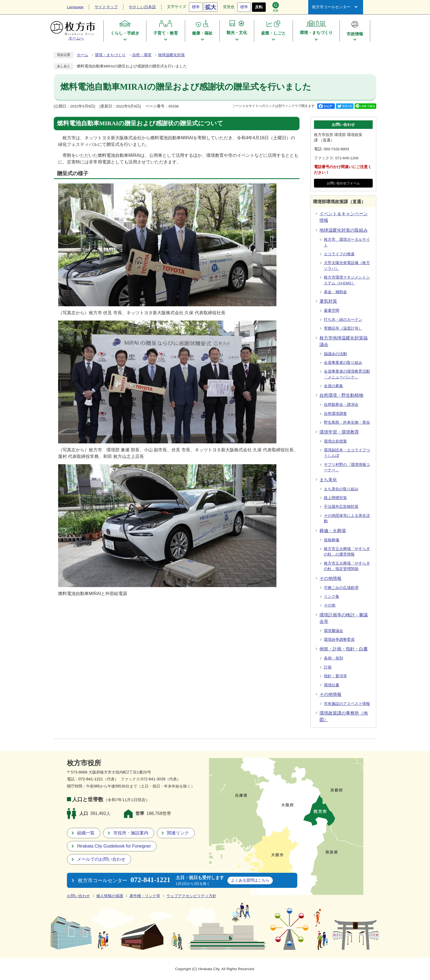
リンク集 (332, 597)
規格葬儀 (332, 540)
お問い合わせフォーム (343, 183)
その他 (330, 605)
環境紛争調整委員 (339, 640)
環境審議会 (333, 631)
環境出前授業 (335, 441)
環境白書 (332, 685)
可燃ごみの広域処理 (341, 588)
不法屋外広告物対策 (341, 507)
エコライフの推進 (339, 254)
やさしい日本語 (142, 7)
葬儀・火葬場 (333, 531)
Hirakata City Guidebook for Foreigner (114, 846)
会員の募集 (333, 386)
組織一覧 (86, 833)
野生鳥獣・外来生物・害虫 (347, 422)
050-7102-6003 (336, 149)
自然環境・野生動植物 (341, 395)
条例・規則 (333, 658)
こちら (250, 880)
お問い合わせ (78, 896)
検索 (276, 7)
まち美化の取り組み (341, 489)
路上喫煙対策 (335, 498)
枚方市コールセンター (331, 7)
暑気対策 (328, 301)
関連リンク (178, 833)
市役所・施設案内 (131, 833)
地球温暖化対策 (171, 55)
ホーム (83, 55)
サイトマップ (106, 7)
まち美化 (328, 480)
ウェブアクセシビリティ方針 (191, 896)
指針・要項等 (335, 676)
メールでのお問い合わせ (101, 859)
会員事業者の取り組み (343, 363)
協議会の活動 (335, 354)
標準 (196, 7)
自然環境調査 (335, 414)
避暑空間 (332, 311)
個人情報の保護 (110, 896)
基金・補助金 (335, 292)
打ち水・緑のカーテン (343, 320)
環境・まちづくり (110, 55)
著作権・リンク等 (145, 896)
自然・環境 (142, 55)
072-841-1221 (91, 779)
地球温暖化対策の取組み (344, 230)
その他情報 (330, 578)
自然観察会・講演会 (341, 405)
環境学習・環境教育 (339, 432)
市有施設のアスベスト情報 (347, 704)
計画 (328, 667)
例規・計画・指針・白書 (344, 649)
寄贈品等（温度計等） (343, 328)
